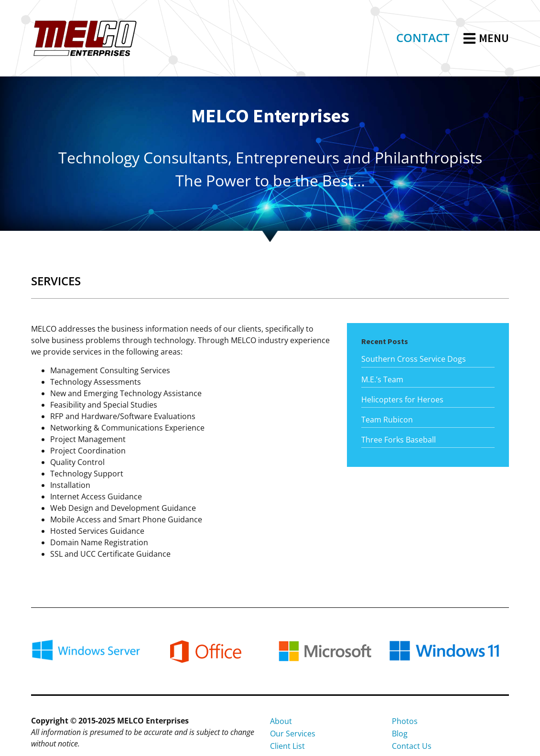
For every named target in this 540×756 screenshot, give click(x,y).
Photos (405, 721)
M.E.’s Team (382, 379)
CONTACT (423, 38)
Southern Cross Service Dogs (414, 359)
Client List (287, 746)
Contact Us (412, 746)
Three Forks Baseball (399, 440)
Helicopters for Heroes (402, 400)
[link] (423, 38)
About (281, 721)
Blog (400, 734)
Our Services (293, 734)
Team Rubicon (387, 420)
